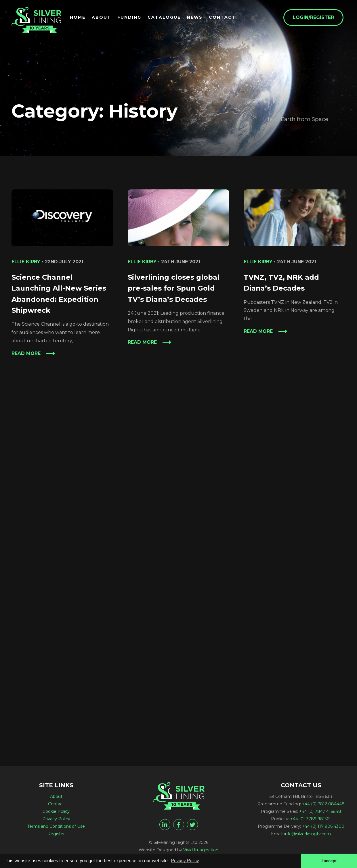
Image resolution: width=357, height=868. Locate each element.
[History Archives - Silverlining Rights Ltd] (37, 21)
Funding (131, 18)
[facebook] (179, 825)
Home (80, 18)
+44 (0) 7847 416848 (320, 811)
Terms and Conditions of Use (56, 826)
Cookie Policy (56, 811)
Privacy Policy (56, 819)
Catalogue (166, 18)
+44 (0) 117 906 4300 (323, 826)
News (197, 18)
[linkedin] (165, 825)
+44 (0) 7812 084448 (323, 804)
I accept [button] (329, 861)
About (103, 18)
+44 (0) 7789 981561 (311, 819)
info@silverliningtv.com (308, 834)
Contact (224, 18)
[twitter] (192, 825)
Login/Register (315, 18)
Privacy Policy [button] (186, 860)
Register (56, 834)
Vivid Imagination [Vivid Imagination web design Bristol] (201, 850)
